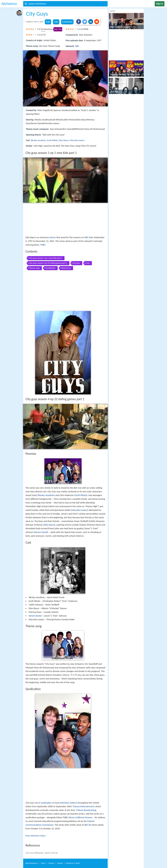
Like (56, 22)
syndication (46, 803)
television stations (68, 803)
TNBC (43, 245)
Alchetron (9, 4)
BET (86, 825)
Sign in (160, 4)
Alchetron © (73, 863)
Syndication (50, 268)
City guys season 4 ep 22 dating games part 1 (48, 263)
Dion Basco (64, 140)
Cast (88, 263)
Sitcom (72, 817)
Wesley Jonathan (38, 140)
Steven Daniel (41, 532)
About (31, 863)
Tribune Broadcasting (86, 810)
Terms (43, 863)
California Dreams (84, 817)
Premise (76, 263)
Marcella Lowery (77, 140)
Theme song (34, 268)
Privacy (51, 863)
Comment (67, 22)
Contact (60, 863)
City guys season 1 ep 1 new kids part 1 (46, 258)
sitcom (53, 237)
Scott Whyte (52, 140)
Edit (48, 22)
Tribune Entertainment (83, 806)
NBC (77, 46)
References (66, 268)
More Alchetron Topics (36, 836)
